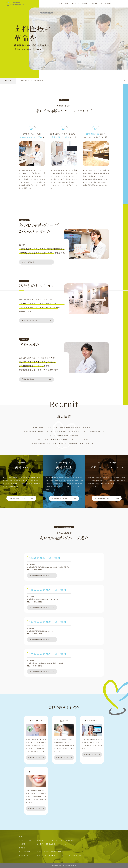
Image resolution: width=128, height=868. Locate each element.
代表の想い (70, 840)
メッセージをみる (28, 262)
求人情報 (95, 4)
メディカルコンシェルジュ (65, 844)
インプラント (42, 855)
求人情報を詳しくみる (17, 498)
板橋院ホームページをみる (39, 575)
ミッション (60, 840)
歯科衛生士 (50, 844)
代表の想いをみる (28, 379)
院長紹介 (85, 4)
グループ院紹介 (106, 4)
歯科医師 (40, 844)
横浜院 (61, 852)
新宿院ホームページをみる (39, 639)
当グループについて (72, 4)
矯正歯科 (52, 855)
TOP (61, 4)
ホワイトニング (76, 855)
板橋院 (39, 852)
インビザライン (63, 855)
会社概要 (40, 840)
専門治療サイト (24, 855)
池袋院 (46, 852)
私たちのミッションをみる (31, 321)
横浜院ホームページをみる (39, 671)
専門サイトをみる (34, 758)
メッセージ (50, 840)
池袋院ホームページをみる (39, 607)
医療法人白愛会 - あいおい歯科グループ (64, 866)
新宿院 (54, 852)
